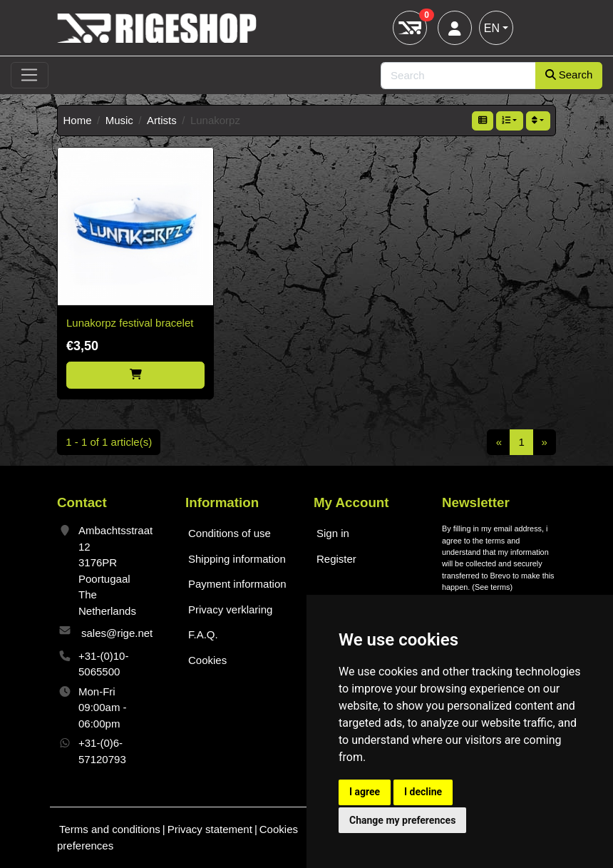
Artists (162, 120)
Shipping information (237, 559)
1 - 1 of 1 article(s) (109, 442)
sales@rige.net (117, 633)
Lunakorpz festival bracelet (130, 323)
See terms (493, 587)
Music (119, 120)
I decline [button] (423, 792)
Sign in (333, 533)
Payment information (237, 584)
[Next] (544, 442)
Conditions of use (230, 533)
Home (78, 120)
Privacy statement (210, 829)
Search (569, 75)
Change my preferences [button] (402, 820)
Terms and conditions (110, 829)
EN (492, 28)
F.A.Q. (203, 634)
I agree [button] (365, 792)
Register (336, 559)
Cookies (207, 660)
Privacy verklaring (230, 609)
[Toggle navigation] (30, 76)
